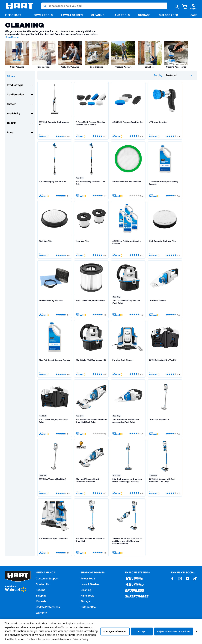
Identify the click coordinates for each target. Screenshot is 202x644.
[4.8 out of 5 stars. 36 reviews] (137, 255)
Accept (142, 631)
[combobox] (179, 75)
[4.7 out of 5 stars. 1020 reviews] (137, 493)
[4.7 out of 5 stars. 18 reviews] (63, 315)
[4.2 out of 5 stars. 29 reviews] (137, 136)
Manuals (41, 601)
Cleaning (98, 15)
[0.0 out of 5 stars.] (137, 196)
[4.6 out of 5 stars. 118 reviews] (100, 374)
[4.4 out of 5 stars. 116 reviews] (137, 434)
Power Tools (43, 15)
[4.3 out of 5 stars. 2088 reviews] (63, 493)
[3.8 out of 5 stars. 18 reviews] (63, 136)
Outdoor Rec (168, 15)
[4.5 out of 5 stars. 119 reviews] (137, 315)
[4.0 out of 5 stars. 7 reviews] (173, 434)
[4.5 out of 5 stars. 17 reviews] (173, 196)
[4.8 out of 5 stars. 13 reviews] (100, 315)
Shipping (41, 596)
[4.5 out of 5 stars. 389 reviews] (173, 493)
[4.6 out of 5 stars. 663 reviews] (173, 315)
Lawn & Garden (72, 15)
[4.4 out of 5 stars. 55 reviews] (173, 136)
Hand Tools (121, 15)
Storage (144, 15)
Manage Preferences (115, 631)
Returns (41, 590)
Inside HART (13, 15)
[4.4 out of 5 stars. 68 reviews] (63, 196)
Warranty (41, 613)
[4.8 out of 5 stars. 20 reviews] (100, 255)
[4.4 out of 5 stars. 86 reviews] (100, 196)
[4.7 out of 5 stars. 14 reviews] (100, 136)
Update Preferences (48, 607)
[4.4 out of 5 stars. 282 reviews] (173, 374)
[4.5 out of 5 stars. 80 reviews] (63, 553)
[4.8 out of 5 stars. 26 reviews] (173, 255)
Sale (194, 15)
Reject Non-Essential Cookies (174, 631)
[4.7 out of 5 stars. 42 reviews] (100, 493)
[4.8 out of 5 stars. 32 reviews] (63, 255)
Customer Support (47, 578)
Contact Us (43, 584)
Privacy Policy (81, 639)
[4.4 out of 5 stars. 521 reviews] (137, 374)
